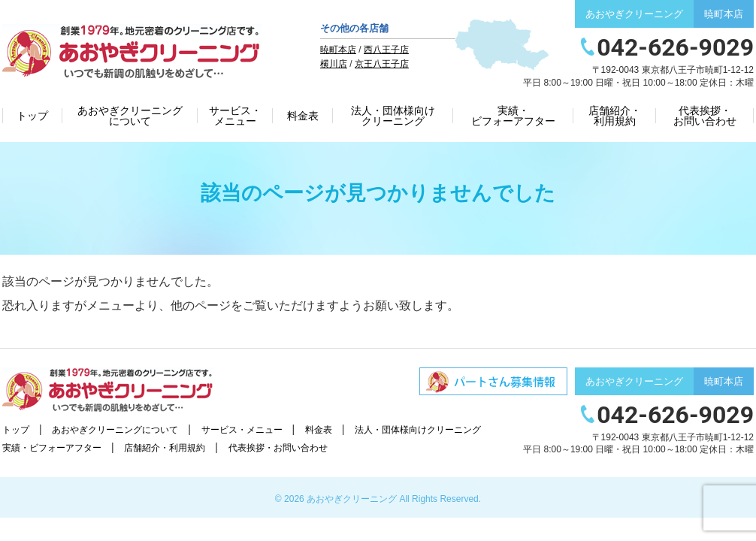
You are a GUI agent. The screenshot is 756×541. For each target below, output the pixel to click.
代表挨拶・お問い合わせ (705, 116)
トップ (32, 116)
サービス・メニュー (235, 116)
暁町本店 (338, 50)
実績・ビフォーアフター (513, 116)
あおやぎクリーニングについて (130, 116)
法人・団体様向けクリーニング (393, 116)
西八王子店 (386, 50)
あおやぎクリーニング (352, 499)
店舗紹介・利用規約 (615, 116)
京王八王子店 (382, 64)
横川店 (334, 64)
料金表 (303, 116)
